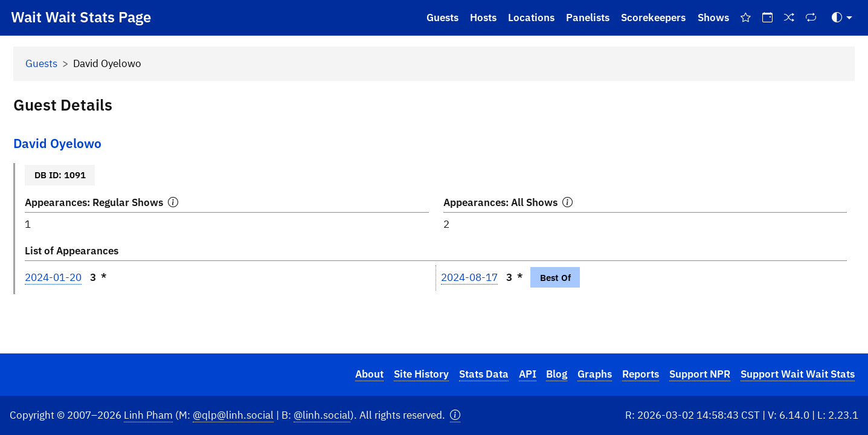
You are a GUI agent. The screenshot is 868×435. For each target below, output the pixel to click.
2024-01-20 (53, 277)
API (528, 374)
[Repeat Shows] (811, 18)
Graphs (595, 374)
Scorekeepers (653, 18)
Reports (641, 374)
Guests (442, 18)
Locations (531, 18)
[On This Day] (767, 18)
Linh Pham (148, 415)
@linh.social (322, 415)
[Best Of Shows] (745, 18)
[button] (455, 415)
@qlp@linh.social (233, 415)
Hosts (483, 18)
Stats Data (484, 374)
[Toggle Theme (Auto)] (842, 18)
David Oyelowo (57, 143)
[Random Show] (789, 18)
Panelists (588, 18)
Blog (557, 374)
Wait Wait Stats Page (81, 17)
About (369, 374)
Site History (421, 374)
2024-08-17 (469, 277)
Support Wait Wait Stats (798, 374)
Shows (713, 18)
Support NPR (700, 374)
